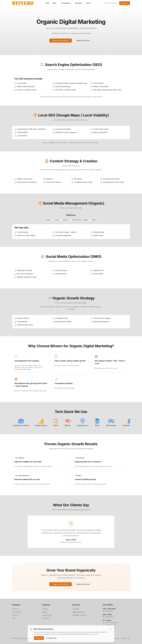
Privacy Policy (59, 635)
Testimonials (17, 612)
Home (47, 3)
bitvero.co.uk (126, 638)
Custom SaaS (47, 615)
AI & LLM (46, 618)
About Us (16, 609)
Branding (79, 3)
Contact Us (125, 3)
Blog (14, 618)
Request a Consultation (61, 40)
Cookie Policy (83, 635)
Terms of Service (71, 635)
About (89, 3)
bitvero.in (104, 638)
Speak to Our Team (83, 40)
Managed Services (79, 615)
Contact (15, 615)
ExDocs (45, 609)
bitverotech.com (114, 638)
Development (66, 3)
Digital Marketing (79, 612)
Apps (55, 3)
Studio (45, 612)
